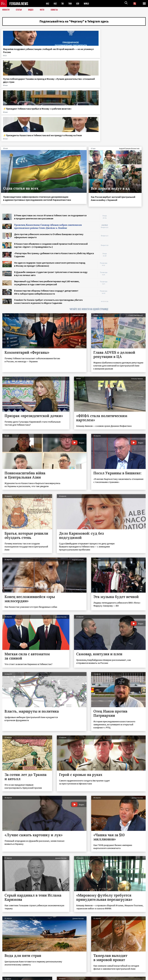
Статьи (19, 10)
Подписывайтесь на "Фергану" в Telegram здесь (74, 22)
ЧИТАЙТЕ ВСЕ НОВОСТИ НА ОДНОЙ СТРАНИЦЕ (89, 234)
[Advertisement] (129, 173)
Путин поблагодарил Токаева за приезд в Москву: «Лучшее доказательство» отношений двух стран (53, 57)
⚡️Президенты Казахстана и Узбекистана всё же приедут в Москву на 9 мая (129, 56)
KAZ (48, 4)
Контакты (8, 973)
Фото (43, 10)
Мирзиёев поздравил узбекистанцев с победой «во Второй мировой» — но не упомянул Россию (17, 56)
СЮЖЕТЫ (56, 10)
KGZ (55, 4)
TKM (70, 4)
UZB (78, 4)
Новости (6, 10)
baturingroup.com (91, 977)
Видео (32, 10)
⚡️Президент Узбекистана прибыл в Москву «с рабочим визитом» (92, 54)
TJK (63, 4)
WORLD (87, 4)
